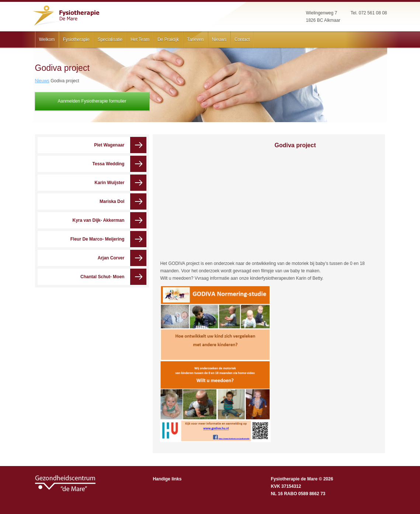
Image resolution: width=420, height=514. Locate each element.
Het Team (140, 39)
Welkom (47, 39)
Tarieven (195, 39)
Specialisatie (110, 39)
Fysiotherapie (76, 39)
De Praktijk (168, 39)
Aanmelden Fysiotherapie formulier (92, 101)
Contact (242, 39)
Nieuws (219, 39)
